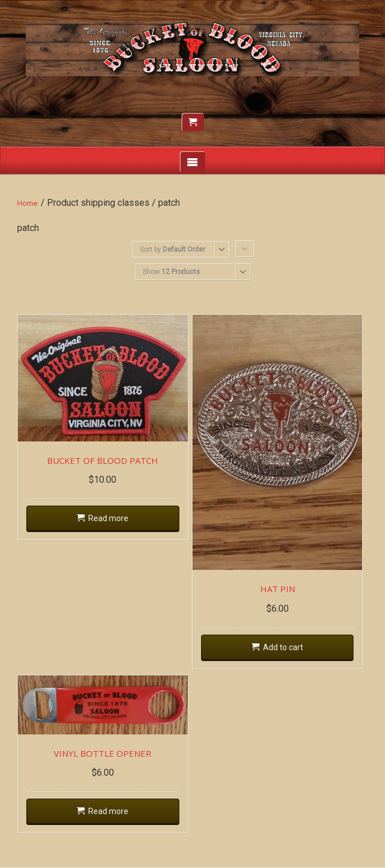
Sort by (172, 249)
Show (171, 272)
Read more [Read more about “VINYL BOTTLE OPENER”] (108, 811)
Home (27, 203)
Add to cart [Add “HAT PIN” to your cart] (283, 647)
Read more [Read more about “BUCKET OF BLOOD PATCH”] (108, 518)
